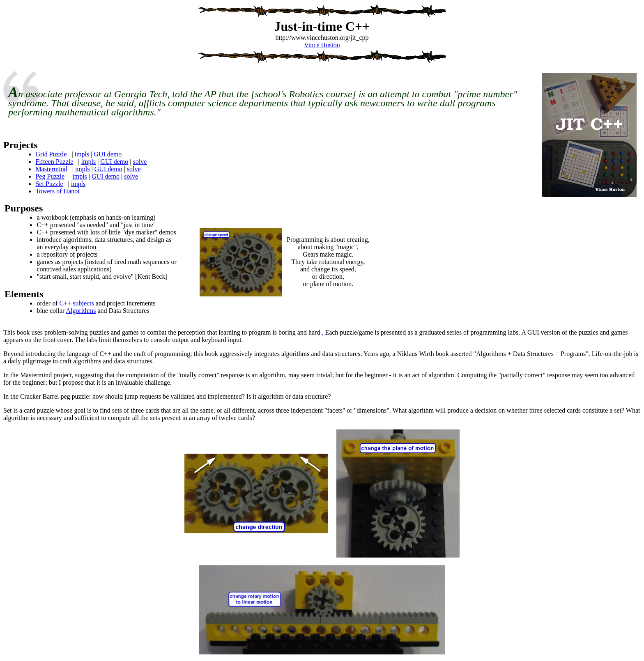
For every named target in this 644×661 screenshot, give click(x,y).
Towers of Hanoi (57, 191)
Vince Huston (322, 45)
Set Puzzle (49, 184)
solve (140, 162)
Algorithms (81, 311)
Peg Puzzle (50, 176)
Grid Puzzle (51, 154)
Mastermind (51, 169)
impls (82, 154)
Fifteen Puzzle (54, 162)
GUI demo (108, 154)
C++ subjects (76, 303)
